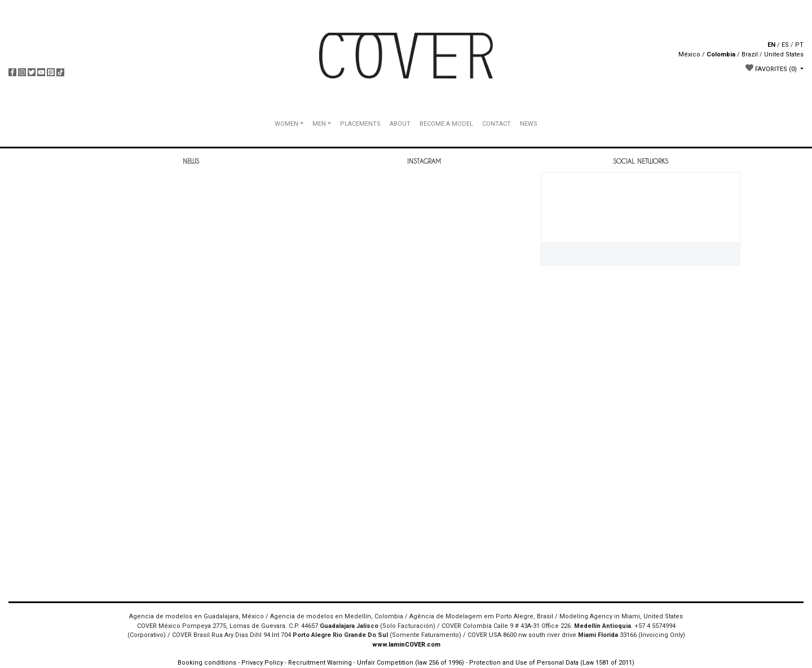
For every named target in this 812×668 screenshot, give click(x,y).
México (689, 54)
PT (799, 45)
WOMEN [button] (286, 124)
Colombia (721, 54)
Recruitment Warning (320, 663)
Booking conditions (207, 663)
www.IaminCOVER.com (406, 645)
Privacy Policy (262, 663)
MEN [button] (319, 124)
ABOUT (400, 124)
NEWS (529, 124)
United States (784, 54)
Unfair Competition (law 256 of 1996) (411, 663)
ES (785, 45)
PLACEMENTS (360, 124)
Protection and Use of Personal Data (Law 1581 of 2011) (552, 663)
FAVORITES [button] (772, 68)
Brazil (750, 54)
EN (771, 45)
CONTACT (497, 124)
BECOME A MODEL (446, 124)
